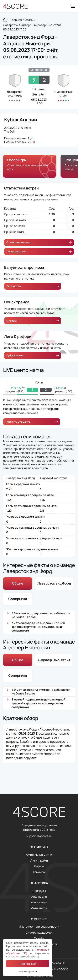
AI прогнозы (39, 902)
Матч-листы (39, 908)
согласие (12, 956)
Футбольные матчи (39, 855)
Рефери (39, 866)
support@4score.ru (39, 836)
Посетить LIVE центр (32, 422)
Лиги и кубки (39, 861)
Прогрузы (39, 891)
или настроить (28, 971)
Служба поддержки (39, 933)
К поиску (33, 321)
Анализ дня (39, 897)
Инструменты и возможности (39, 927)
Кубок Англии (21, 119)
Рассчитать (33, 286)
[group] (30, 166)
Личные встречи (39, 251)
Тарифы (39, 938)
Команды (39, 872)
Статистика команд (39, 242)
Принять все (28, 964)
